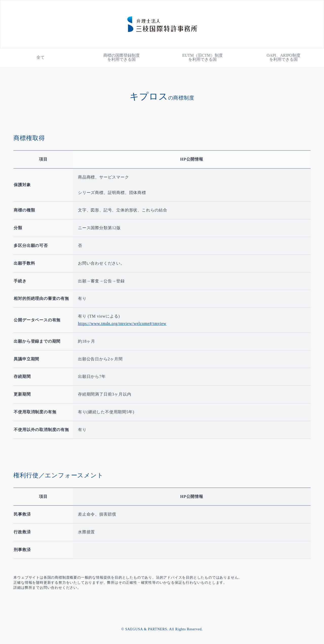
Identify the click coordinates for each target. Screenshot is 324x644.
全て (40, 57)
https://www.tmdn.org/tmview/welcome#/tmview (122, 324)
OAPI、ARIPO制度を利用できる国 (283, 57)
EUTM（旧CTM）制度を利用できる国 (202, 57)
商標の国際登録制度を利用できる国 (121, 57)
